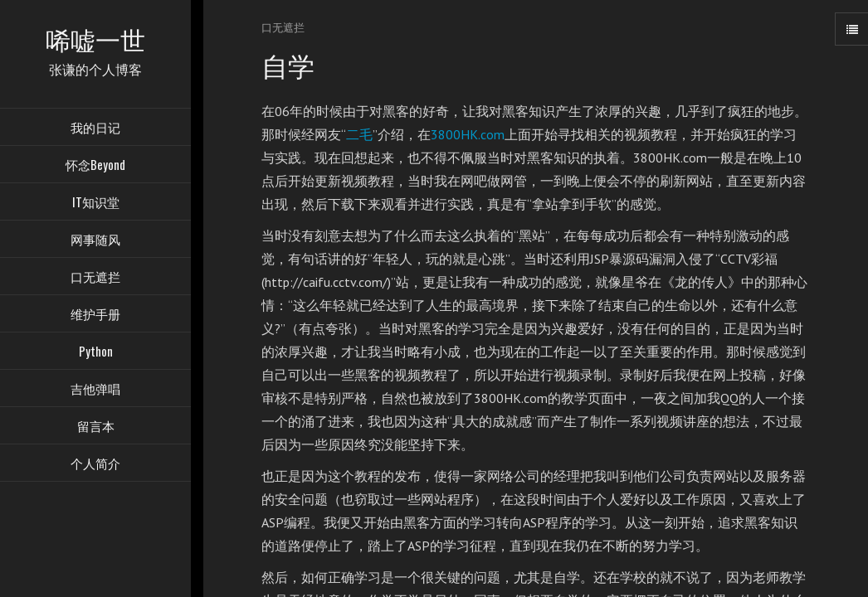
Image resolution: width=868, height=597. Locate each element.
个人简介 (95, 464)
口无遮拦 (95, 278)
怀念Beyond (95, 166)
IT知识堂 (96, 203)
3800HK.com (468, 134)
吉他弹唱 (95, 390)
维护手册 (95, 315)
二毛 (359, 134)
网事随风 (95, 240)
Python (96, 352)
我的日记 (95, 129)
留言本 (96, 427)
